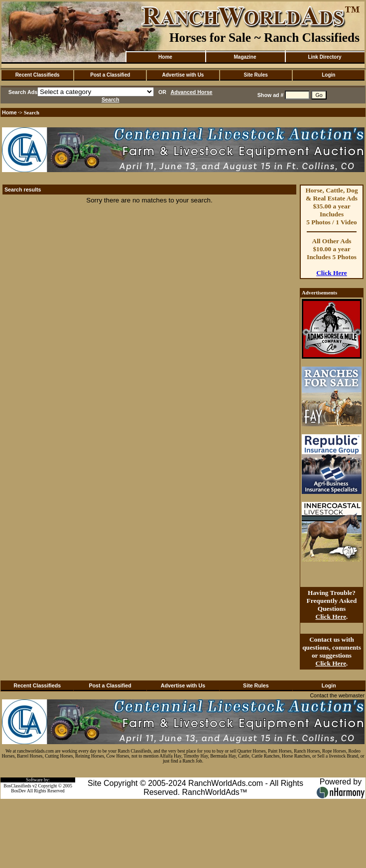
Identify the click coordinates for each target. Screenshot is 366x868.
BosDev (18, 791)
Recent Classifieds (38, 75)
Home (165, 57)
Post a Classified (110, 75)
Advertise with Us (183, 75)
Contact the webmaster (337, 695)
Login (328, 75)
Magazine (245, 57)
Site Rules (255, 75)
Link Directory (324, 57)
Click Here (332, 273)
